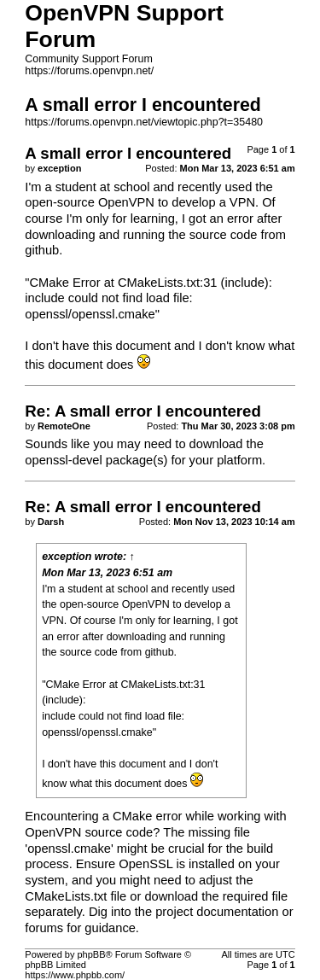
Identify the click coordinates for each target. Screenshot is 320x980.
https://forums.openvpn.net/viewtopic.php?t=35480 (144, 122)
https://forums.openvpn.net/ (89, 71)
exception (67, 557)
